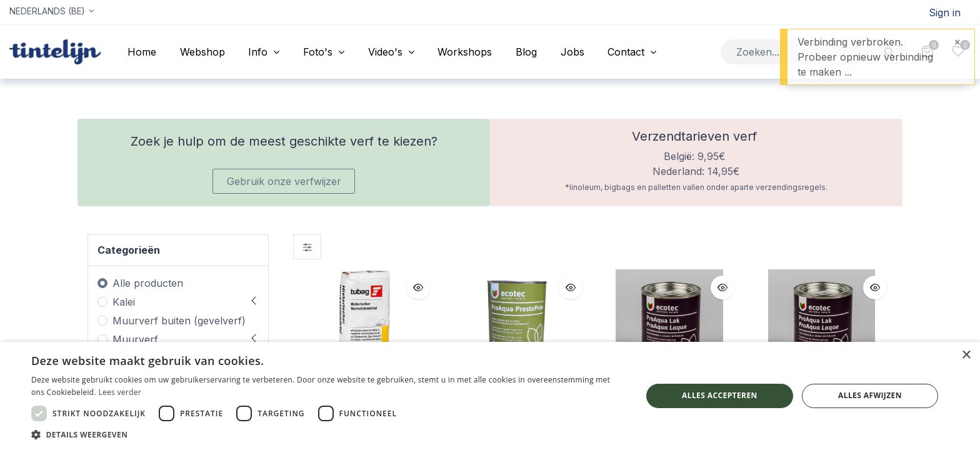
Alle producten (148, 283)
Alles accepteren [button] (720, 395)
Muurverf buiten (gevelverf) (179, 321)
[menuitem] (142, 52)
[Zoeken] (890, 52)
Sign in (945, 12)
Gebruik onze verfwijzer (284, 181)
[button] (418, 287)
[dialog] (490, 396)
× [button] (966, 355)
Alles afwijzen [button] (870, 395)
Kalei (124, 302)
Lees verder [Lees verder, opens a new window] (120, 392)
